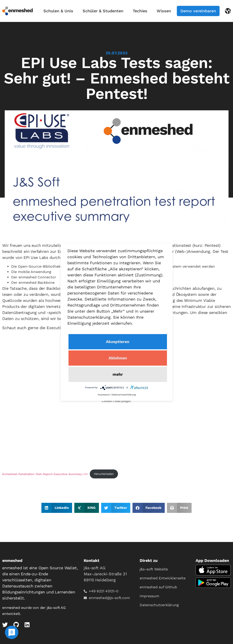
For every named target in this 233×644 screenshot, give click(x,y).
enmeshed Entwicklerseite (163, 578)
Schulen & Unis (58, 11)
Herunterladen (104, 474)
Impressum (149, 596)
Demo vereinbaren (198, 11)
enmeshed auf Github (158, 587)
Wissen (164, 11)
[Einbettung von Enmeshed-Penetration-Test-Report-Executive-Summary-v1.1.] (116, 401)
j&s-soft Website (154, 569)
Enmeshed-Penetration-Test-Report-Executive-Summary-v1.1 (45, 474)
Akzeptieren (118, 342)
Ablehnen (118, 358)
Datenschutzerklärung (159, 605)
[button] (57, 508)
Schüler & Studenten (103, 11)
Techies (140, 11)
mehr (118, 374)
